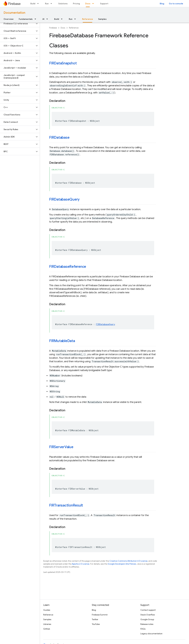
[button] (17, 24)
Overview (8, 19)
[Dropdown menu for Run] (52, 4)
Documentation (14, 13)
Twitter (95, 619)
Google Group (147, 619)
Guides (47, 610)
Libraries (47, 624)
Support (104, 4)
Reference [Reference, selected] (87, 19)
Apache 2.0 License (81, 564)
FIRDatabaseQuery (64, 199)
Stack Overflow (148, 615)
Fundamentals (26, 19)
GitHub (47, 629)
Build (33, 4)
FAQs (143, 629)
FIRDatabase (59, 137)
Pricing (76, 4)
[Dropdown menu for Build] (39, 4)
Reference (74, 28)
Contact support (148, 610)
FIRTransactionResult (66, 505)
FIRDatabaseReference (68, 267)
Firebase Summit (100, 615)
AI (43, 19)
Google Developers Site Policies (122, 564)
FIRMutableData (62, 341)
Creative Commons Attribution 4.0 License (128, 561)
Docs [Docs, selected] (88, 4)
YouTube (96, 624)
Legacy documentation (151, 634)
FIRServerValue (61, 447)
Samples (102, 19)
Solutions (63, 4)
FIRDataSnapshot (63, 63)
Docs (63, 28)
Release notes (147, 624)
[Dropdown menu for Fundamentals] (36, 19)
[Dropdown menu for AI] (48, 19)
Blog (162, 4)
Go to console (176, 4)
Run (47, 4)
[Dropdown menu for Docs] (94, 4)
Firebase (53, 28)
